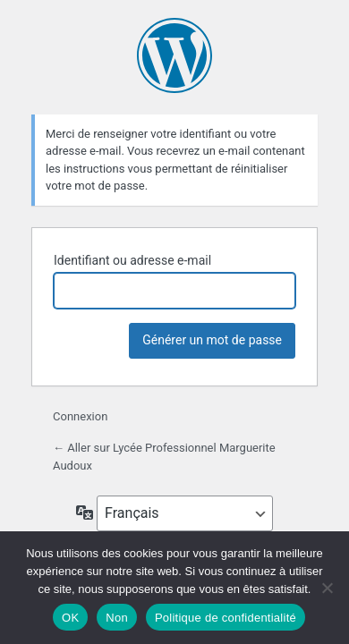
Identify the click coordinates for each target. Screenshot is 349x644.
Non (117, 618)
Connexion (80, 416)
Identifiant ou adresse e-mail (132, 260)
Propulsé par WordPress (174, 55)
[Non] (327, 588)
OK (70, 618)
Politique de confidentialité (226, 618)
